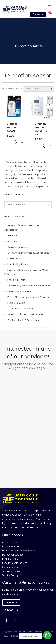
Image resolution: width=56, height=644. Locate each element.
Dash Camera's (15, 259)
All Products (14, 236)
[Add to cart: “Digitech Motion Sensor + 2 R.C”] (43, 146)
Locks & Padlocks (16, 303)
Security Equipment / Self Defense (25, 314)
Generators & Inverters (19, 291)
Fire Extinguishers (16, 280)
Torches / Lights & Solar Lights (23, 320)
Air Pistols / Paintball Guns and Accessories (22, 228)
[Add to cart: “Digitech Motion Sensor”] (15, 142)
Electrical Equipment (18, 264)
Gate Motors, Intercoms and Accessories (29, 286)
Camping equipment (18, 247)
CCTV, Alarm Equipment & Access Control (29, 253)
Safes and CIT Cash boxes (21, 309)
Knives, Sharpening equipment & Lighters (29, 297)
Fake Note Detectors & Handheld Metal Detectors (26, 272)
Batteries (12, 241)
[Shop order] (39, 89)
